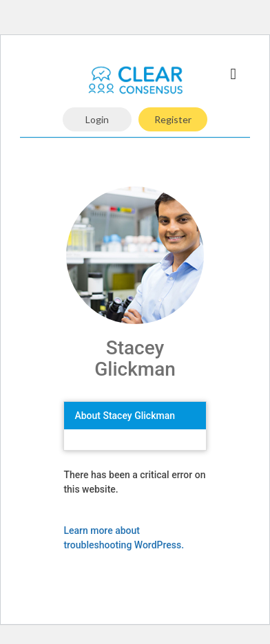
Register (173, 119)
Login (97, 119)
